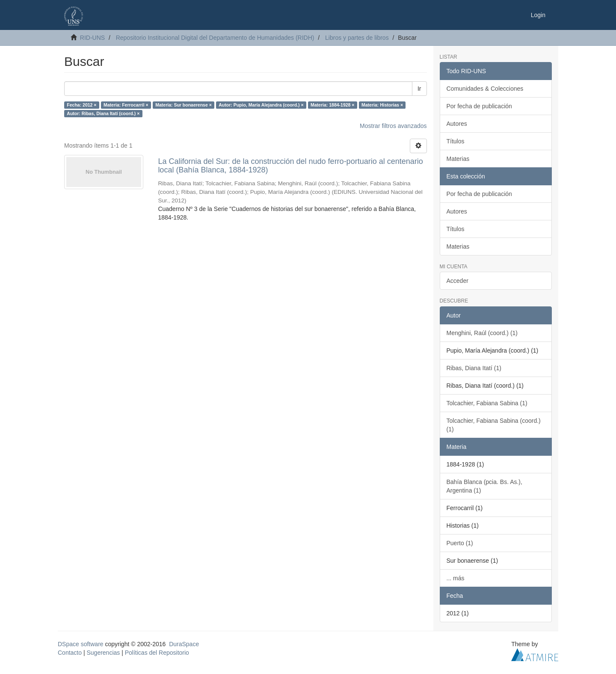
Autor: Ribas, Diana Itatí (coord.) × (103, 113)
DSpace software (81, 644)
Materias (458, 159)
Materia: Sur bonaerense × (184, 105)
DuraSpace (184, 644)
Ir (419, 89)
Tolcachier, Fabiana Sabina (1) (487, 403)
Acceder (458, 281)
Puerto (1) (460, 543)
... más (456, 578)
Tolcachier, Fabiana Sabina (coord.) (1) (494, 425)
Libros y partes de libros (357, 38)
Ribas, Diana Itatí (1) (474, 368)
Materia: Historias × (382, 105)
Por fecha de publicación (479, 106)
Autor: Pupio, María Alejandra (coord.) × (261, 105)
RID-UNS (92, 38)
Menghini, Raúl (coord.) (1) (482, 333)
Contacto (70, 653)
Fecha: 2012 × (81, 105)
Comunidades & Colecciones (485, 89)
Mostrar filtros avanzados (393, 126)
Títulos (456, 141)
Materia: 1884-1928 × (332, 105)
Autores (457, 124)
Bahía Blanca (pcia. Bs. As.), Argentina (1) (484, 486)
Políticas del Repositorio (157, 653)
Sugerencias (103, 653)
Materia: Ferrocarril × (126, 105)
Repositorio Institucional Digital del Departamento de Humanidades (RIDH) (215, 38)
